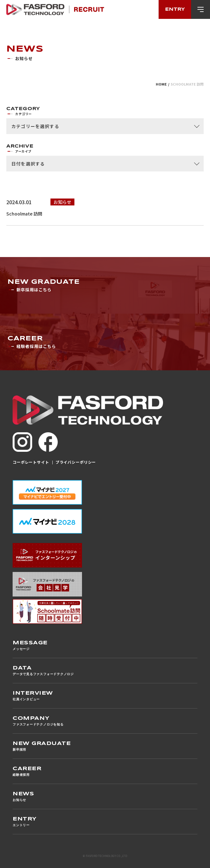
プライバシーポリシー (75, 462)
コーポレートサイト (31, 462)
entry (175, 9)
